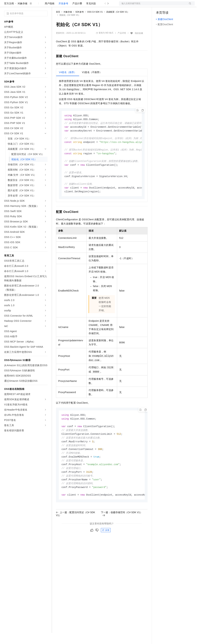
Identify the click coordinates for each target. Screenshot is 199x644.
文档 (153, 6)
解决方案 (56, 6)
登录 (189, 6)
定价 (75, 6)
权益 (66, 6)
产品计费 (77, 15)
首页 (58, 23)
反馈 (106, 549)
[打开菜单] (6, 6)
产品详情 (122, 44)
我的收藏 (139, 44)
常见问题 (91, 15)
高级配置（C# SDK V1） (118, 23)
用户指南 (50, 15)
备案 (160, 6)
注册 (176, 6)
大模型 (35, 6)
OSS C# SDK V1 (95, 23)
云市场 (84, 6)
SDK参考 (80, 23)
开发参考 (63, 15)
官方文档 (9, 15)
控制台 (168, 6)
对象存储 (22, 15)
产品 (45, 6)
